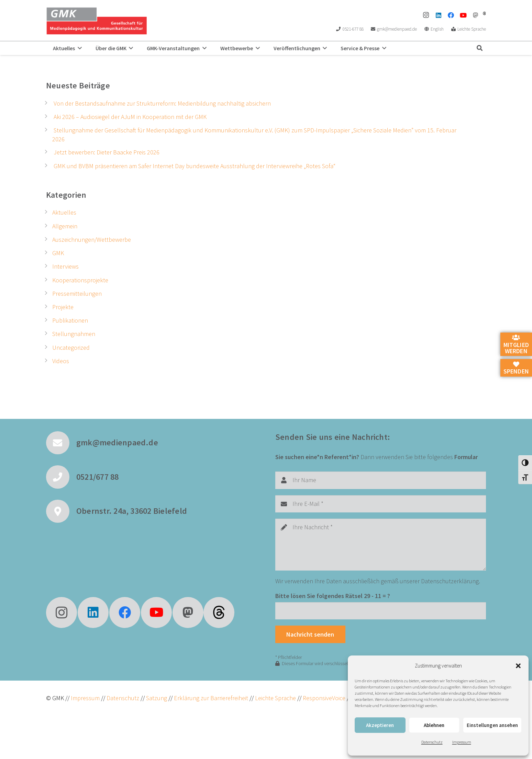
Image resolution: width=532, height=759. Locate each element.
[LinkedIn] (439, 15)
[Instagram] (426, 15)
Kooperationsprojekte (80, 280)
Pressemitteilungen (77, 294)
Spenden (516, 368)
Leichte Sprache (276, 698)
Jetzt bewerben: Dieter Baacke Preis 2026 (107, 152)
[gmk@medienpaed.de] (61, 443)
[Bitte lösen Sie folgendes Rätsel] (381, 611)
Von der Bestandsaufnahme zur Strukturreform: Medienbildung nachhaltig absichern (162, 103)
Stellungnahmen (74, 334)
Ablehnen (434, 725)
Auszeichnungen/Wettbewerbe (92, 240)
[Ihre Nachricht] (381, 545)
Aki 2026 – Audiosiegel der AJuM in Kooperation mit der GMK (130, 117)
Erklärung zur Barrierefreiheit (211, 698)
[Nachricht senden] (310, 634)
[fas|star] (219, 612)
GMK (58, 253)
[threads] (484, 13)
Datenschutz (432, 742)
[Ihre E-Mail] (381, 504)
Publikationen (70, 320)
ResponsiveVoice (324, 698)
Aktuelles (64, 212)
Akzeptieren (380, 725)
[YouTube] (463, 15)
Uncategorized (71, 348)
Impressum (462, 742)
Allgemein (65, 226)
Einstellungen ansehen (492, 725)
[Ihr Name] (381, 480)
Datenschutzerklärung (450, 581)
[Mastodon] (476, 15)
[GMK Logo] (96, 21)
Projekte (63, 307)
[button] (518, 666)
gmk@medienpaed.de (117, 442)
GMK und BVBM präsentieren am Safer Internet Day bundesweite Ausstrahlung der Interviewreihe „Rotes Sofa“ (195, 166)
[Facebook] (451, 15)
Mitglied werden (516, 345)
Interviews (65, 266)
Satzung (156, 698)
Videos (61, 361)
